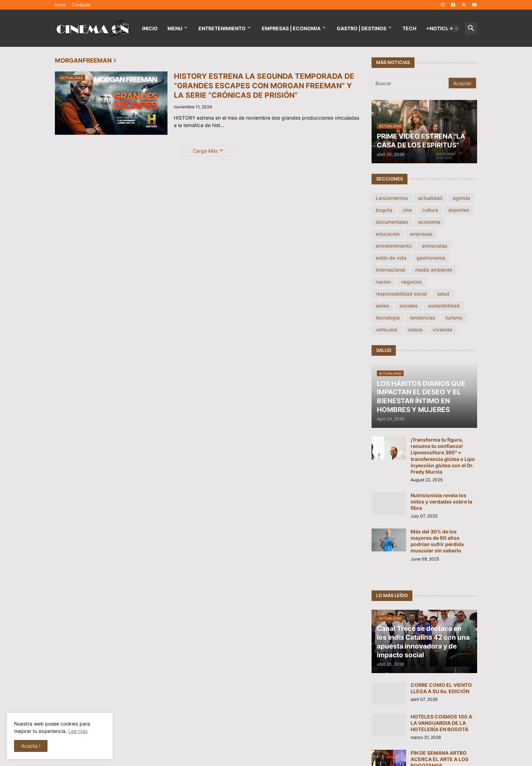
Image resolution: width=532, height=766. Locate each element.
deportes (459, 210)
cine (407, 210)
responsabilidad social (401, 294)
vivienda (442, 330)
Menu (175, 28)
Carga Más (205, 151)
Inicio (60, 5)
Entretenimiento (222, 28)
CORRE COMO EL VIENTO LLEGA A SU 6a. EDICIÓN (441, 688)
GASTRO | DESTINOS (362, 28)
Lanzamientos (392, 198)
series (382, 306)
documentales (392, 222)
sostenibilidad (444, 306)
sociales (408, 306)
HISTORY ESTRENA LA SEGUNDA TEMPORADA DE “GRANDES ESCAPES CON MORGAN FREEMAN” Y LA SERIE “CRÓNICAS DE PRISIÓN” (264, 86)
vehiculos (387, 330)
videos (415, 330)
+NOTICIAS (440, 28)
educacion (388, 234)
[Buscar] (411, 83)
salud (443, 294)
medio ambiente (434, 270)
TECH (409, 28)
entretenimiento (394, 246)
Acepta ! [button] (31, 746)
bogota (384, 210)
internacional (390, 270)
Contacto (81, 5)
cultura (430, 210)
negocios (411, 282)
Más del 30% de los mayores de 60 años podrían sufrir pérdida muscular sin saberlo (437, 541)
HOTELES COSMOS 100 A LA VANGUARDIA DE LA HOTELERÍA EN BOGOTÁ (441, 723)
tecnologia (388, 318)
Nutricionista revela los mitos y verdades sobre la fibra (441, 502)
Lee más (78, 731)
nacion (383, 282)
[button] (454, 29)
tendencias (423, 318)
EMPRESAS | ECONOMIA (291, 28)
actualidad (430, 198)
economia (429, 222)
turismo (454, 318)
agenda (461, 198)
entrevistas (435, 246)
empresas (421, 234)
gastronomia (431, 258)
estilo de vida (391, 258)
